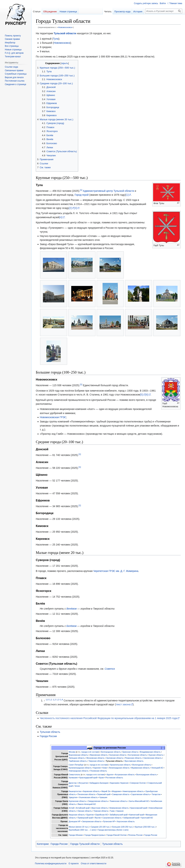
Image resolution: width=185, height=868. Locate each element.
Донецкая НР (75, 821)
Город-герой (82, 195)
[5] (141, 395)
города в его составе (99, 765)
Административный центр (98, 191)
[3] (75, 208)
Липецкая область (77, 758)
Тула (56, 39)
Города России (48, 736)
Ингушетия (83, 783)
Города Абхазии (76, 835)
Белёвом (71, 626)
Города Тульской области (85, 844)
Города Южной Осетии (116, 835)
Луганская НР (109, 821)
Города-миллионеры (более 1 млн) (113, 830)
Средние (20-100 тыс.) (101, 827)
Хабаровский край (131, 818)
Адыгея (110, 775)
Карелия (97, 768)
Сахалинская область (112, 818)
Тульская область (50, 732)
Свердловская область (98, 801)
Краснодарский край (88, 778)
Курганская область (77, 801)
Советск (110, 669)
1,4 (61, 700)
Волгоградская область (146, 775)
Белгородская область (111, 752)
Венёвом (71, 609)
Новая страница (68, 12)
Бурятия (90, 815)
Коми (105, 768)
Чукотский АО (147, 818)
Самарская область (121, 794)
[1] (81, 190)
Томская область (101, 811)
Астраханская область (125, 775)
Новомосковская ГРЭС (53, 417)
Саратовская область (140, 794)
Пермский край (104, 794)
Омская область (85, 811)
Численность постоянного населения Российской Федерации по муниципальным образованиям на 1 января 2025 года (108, 718)
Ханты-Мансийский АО (139, 801)
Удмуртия (73, 797)
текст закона (123, 704)
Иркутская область (100, 808)
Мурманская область (140, 768)
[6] (147, 395)
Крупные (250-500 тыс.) (145, 827)
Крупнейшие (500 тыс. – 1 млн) (82, 830)
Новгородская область (79, 771)
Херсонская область (126, 821)
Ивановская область (99, 755)
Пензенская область (86, 794)
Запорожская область (92, 821)
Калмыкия (73, 778)
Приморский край (85, 818)
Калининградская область (80, 768)
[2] (70, 208)
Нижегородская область (133, 791)
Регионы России (135, 835)
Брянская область (130, 752)
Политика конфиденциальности (51, 864)
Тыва (112, 811)
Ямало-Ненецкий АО (87, 804)
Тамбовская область (78, 761)
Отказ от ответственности (94, 864)
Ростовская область (114, 778)
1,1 (51, 700)
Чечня (77, 786)
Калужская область (118, 755)
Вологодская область (142, 765)
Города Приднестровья (95, 835)
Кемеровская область (119, 808)
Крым (101, 778)
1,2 (54, 700)
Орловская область (115, 758)
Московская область (96, 758)
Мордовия (116, 791)
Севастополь (74, 775)
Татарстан (156, 794)
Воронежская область (78, 755)
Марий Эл (106, 791)
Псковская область (99, 771)
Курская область (156, 755)
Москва (72, 752)
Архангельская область (120, 765)
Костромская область (137, 755)
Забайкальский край (119, 815)
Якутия (98, 818)
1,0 (47, 700)
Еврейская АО (102, 815)
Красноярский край (139, 808)
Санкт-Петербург (76, 765)
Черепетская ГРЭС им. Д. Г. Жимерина (116, 571)
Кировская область (91, 791)
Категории (43, 844)
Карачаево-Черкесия (119, 783)
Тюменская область (118, 801)
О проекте (74, 864)
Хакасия (120, 811)
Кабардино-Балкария (99, 783)
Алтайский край (83, 808)
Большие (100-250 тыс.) (123, 827)
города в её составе (90, 752)
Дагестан (73, 783)
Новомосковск (65, 27)
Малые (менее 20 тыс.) (79, 827)
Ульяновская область (88, 797)
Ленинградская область (119, 768)
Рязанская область (133, 758)
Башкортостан (75, 791)
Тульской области (65, 33)
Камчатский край (137, 815)
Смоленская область (153, 758)
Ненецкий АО (157, 768)
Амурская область (77, 815)
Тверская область (96, 761)
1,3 (58, 700)
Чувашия (103, 797)
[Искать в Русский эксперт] (164, 11)
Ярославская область (134, 761)
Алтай (71, 808)
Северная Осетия (138, 783)
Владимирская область (150, 752)
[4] (61, 217)
